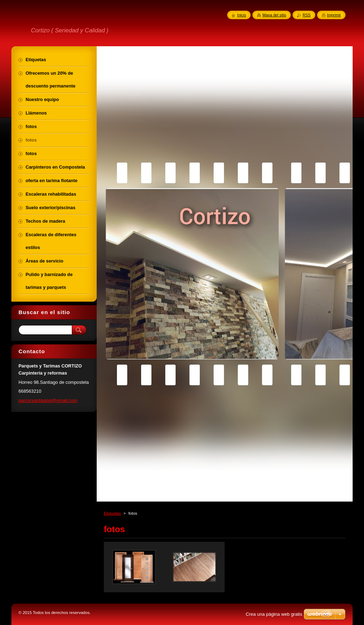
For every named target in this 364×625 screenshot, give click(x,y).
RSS (306, 15)
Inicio (242, 15)
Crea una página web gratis (274, 614)
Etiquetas (112, 513)
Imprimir (334, 15)
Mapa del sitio (274, 15)
